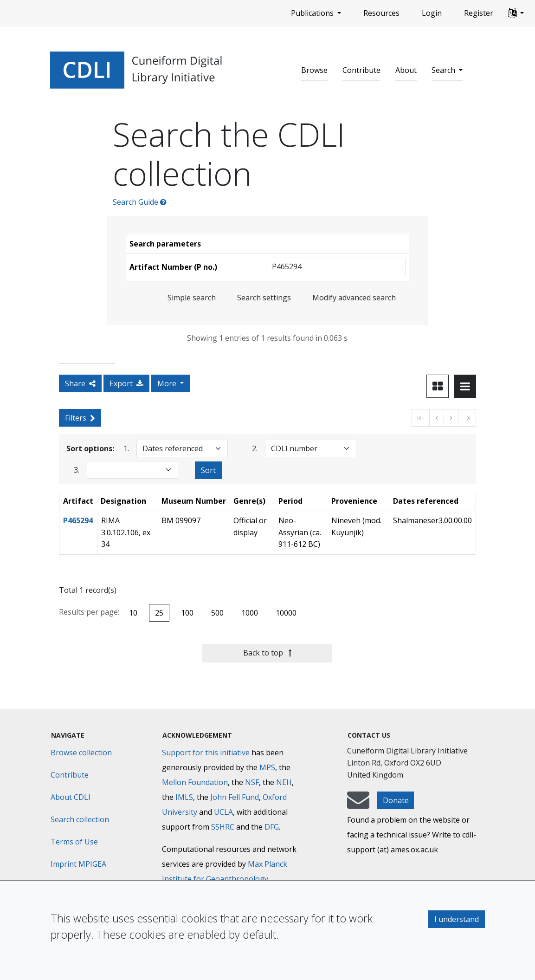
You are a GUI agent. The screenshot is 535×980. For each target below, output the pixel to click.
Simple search (192, 298)
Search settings (264, 298)
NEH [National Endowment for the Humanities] (284, 782)
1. (126, 448)
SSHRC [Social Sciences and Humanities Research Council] (223, 827)
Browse (314, 70)
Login (432, 13)
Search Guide (140, 202)
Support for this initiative (206, 753)
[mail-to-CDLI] (358, 805)
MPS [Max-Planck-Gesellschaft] (267, 767)
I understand (457, 919)
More (168, 383)
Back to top (267, 653)
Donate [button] (396, 800)
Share (80, 383)
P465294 (78, 520)
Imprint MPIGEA (78, 864)
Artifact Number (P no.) (173, 267)
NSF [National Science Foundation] (252, 782)
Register (479, 13)
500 (217, 613)
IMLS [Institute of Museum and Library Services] (184, 797)
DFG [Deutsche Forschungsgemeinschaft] (272, 827)
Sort (208, 470)
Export (126, 383)
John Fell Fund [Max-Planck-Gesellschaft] (235, 797)
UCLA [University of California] (223, 812)
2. (255, 448)
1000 (250, 613)
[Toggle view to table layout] (465, 386)
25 (159, 613)
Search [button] (444, 70)
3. (77, 470)
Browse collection (81, 753)
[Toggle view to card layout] (438, 386)
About (406, 70)
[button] (516, 13)
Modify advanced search (354, 298)
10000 (286, 613)
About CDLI (71, 797)
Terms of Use (74, 842)
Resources (381, 13)
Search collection (80, 819)
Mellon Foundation (195, 782)
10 (133, 613)
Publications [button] (313, 13)
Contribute (361, 70)
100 (187, 613)
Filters (80, 418)
